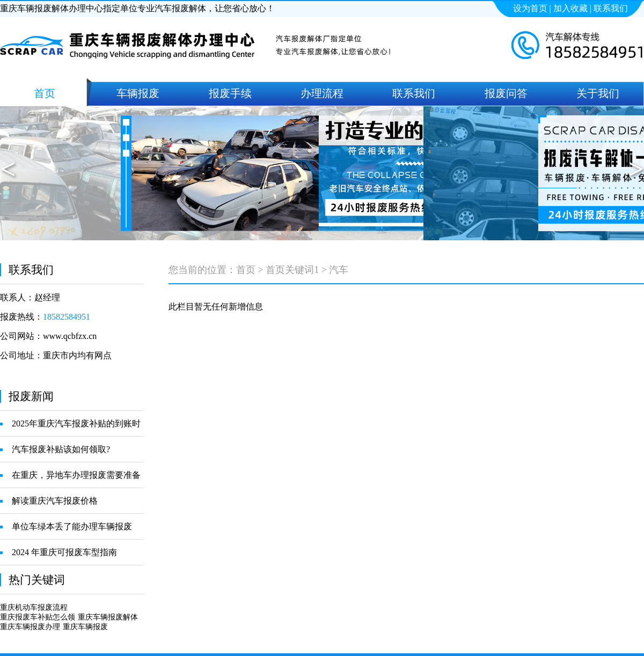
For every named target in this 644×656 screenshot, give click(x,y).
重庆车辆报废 (85, 627)
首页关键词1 (292, 270)
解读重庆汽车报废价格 (55, 501)
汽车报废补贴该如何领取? (61, 449)
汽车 (339, 270)
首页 (246, 270)
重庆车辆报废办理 (30, 627)
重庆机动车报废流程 (34, 607)
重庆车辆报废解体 (108, 617)
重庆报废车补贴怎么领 (38, 617)
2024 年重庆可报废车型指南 (64, 552)
